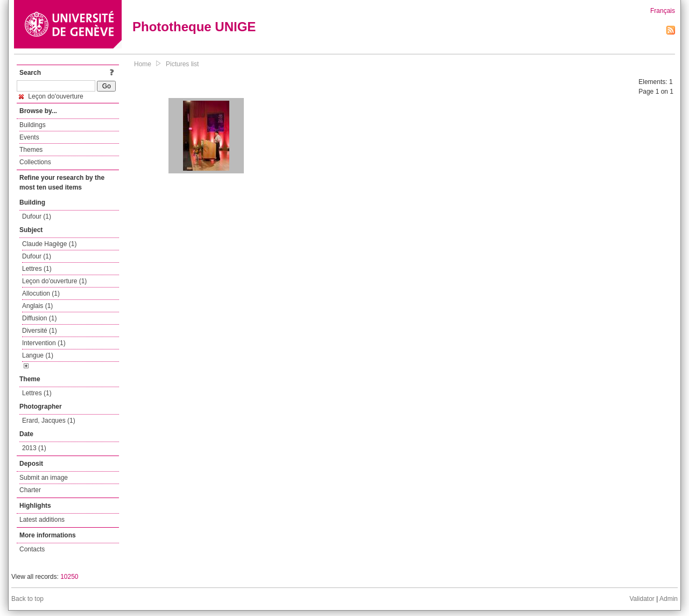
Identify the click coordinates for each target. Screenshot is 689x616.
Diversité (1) (40, 331)
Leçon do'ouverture (51, 96)
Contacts (32, 549)
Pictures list (182, 64)
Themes (31, 150)
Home (143, 64)
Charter (30, 490)
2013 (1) (34, 448)
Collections (35, 162)
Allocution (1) (41, 293)
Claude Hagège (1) (49, 244)
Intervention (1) (44, 343)
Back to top (27, 599)
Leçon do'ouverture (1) (54, 281)
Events (29, 137)
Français (663, 11)
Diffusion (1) (39, 318)
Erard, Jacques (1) (49, 421)
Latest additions (42, 520)
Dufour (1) (37, 216)
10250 (69, 577)
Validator (642, 599)
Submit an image (44, 478)
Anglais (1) (37, 306)
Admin (669, 599)
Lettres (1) (37, 269)
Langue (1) (38, 355)
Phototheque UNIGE (194, 27)
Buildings (33, 125)
